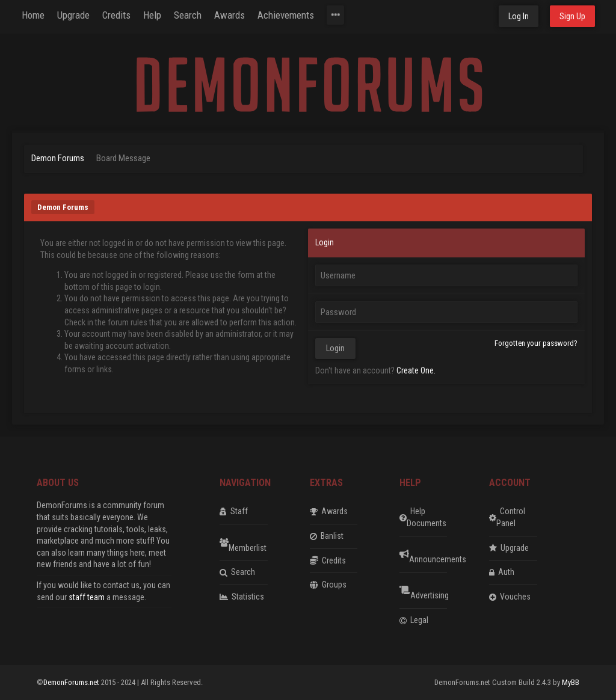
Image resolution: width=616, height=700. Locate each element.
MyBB (571, 682)
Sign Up (572, 16)
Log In (519, 16)
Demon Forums (58, 158)
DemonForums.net (72, 682)
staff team (87, 597)
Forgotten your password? (536, 343)
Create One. (416, 370)
